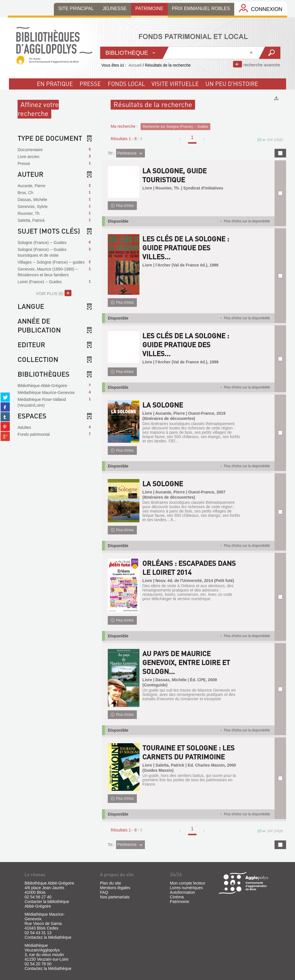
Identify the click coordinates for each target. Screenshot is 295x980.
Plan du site (110, 883)
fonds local (126, 84)
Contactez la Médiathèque (48, 937)
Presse (90, 84)
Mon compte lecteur (188, 883)
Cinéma (177, 897)
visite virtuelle (175, 84)
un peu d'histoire (232, 84)
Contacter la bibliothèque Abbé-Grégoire (47, 904)
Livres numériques (186, 888)
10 (260, 140)
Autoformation (183, 892)
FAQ (104, 892)
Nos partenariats (115, 897)
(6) (54, 293)
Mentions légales (115, 888)
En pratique (55, 84)
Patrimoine (180, 902)
